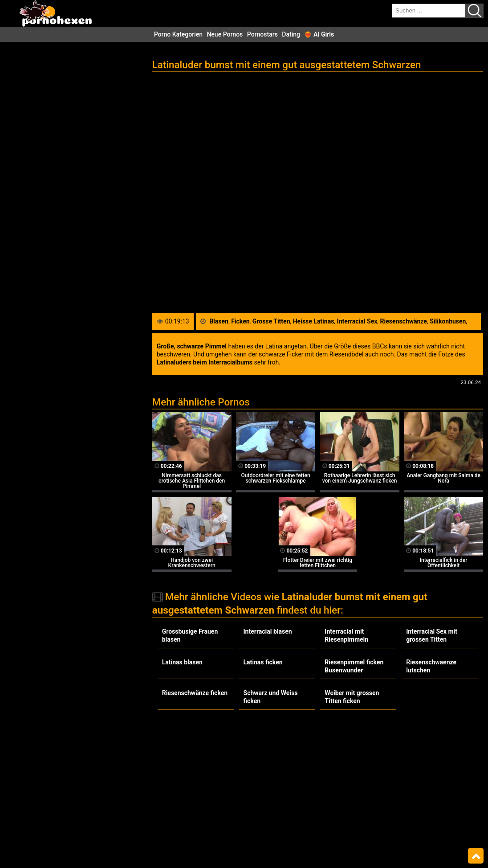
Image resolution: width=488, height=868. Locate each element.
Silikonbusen (448, 321)
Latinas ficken (263, 662)
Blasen (219, 321)
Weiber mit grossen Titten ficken (352, 697)
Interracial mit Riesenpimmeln (346, 635)
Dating (291, 34)
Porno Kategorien (178, 34)
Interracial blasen (268, 631)
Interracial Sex (357, 321)
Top (476, 856)
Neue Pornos (225, 34)
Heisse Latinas (314, 321)
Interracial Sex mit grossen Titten (432, 635)
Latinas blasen (182, 662)
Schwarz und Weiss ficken (271, 697)
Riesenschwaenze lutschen (431, 666)
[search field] (429, 11)
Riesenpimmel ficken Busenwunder (354, 666)
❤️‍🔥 (319, 34)
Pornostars (262, 34)
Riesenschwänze (404, 321)
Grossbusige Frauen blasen (190, 635)
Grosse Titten (271, 321)
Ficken (240, 321)
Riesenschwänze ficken (195, 693)
